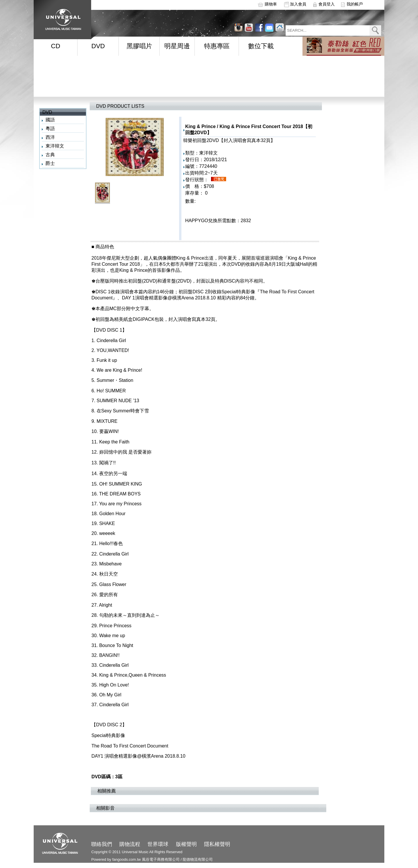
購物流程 (130, 844)
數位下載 (261, 46)
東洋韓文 (55, 146)
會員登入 (327, 4)
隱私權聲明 (217, 844)
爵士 (50, 163)
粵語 (50, 129)
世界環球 (158, 844)
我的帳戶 (355, 4)
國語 (50, 120)
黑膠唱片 (139, 46)
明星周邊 (177, 46)
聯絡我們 (102, 844)
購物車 (271, 4)
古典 (50, 155)
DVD (98, 46)
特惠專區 (217, 46)
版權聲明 (186, 844)
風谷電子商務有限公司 (161, 859)
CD (56, 46)
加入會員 (298, 4)
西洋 (50, 137)
